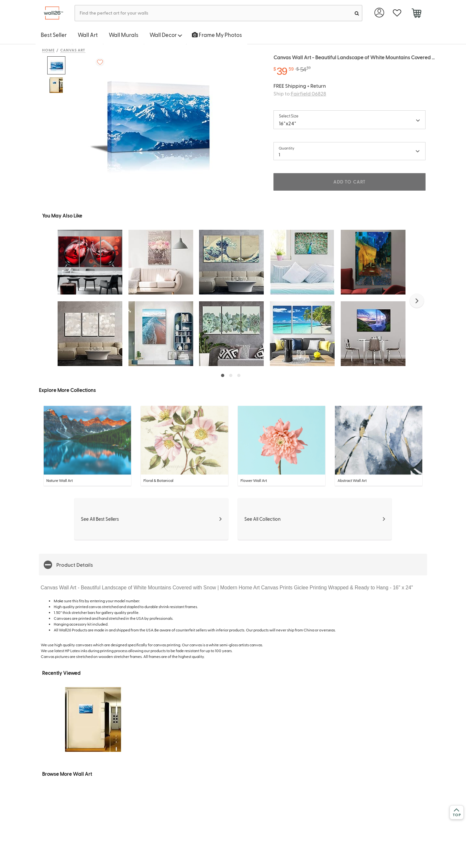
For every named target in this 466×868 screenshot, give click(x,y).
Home (48, 50)
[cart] (416, 14)
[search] (357, 13)
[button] (417, 301)
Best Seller (54, 35)
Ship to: (300, 93)
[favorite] (397, 13)
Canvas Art (73, 50)
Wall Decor (166, 35)
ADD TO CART (349, 182)
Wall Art (88, 35)
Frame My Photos (217, 35)
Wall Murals (124, 35)
